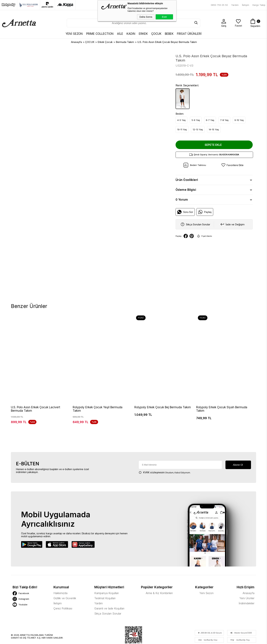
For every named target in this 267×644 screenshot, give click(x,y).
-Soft (115, 640)
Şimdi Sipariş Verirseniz (214, 155)
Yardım (235, 5)
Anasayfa (249, 575)
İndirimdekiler (247, 585)
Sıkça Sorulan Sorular (108, 595)
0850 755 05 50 (219, 5)
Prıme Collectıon (100, 34)
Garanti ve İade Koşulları (109, 590)
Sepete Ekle (213, 145)
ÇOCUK (156, 34)
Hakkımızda (60, 575)
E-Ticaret (123, 640)
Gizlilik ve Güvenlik (65, 580)
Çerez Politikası (63, 590)
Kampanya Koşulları (107, 575)
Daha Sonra (146, 17)
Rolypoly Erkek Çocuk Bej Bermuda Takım (163, 407)
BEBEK (169, 34)
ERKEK (143, 34)
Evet (164, 17)
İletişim (246, 5)
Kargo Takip (259, 5)
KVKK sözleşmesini (154, 454)
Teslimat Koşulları (105, 580)
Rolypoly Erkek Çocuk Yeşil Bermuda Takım (98, 409)
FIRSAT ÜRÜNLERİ (189, 34)
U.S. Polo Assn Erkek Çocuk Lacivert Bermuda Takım (36, 409)
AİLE (120, 34)
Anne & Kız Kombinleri (159, 575)
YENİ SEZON (74, 34)
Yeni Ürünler (247, 580)
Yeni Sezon (206, 575)
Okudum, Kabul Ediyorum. (165, 454)
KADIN (131, 34)
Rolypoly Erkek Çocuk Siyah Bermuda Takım (222, 409)
